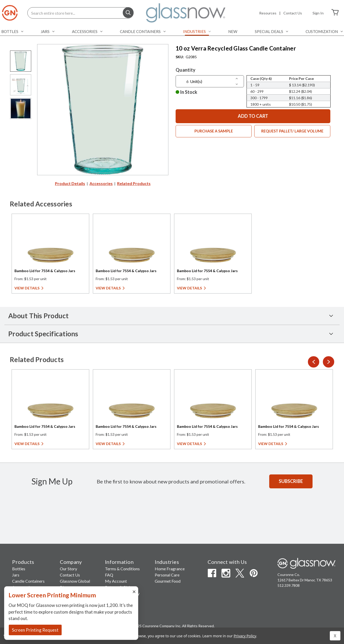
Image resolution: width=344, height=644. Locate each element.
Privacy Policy (245, 636)
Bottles (12, 31)
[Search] (128, 13)
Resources (268, 13)
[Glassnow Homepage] (306, 563)
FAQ (109, 575)
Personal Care (167, 575)
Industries (197, 31)
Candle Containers (143, 31)
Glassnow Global (75, 581)
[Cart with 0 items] (335, 13)
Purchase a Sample (214, 131)
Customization (324, 31)
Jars (48, 31)
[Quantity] (184, 81)
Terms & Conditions (122, 569)
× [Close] (134, 591)
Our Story (68, 569)
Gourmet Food (168, 581)
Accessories (87, 31)
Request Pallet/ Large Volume (292, 131)
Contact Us (293, 13)
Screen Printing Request (35, 630)
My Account (116, 581)
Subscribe (291, 481)
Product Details (70, 183)
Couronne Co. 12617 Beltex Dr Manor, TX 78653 (305, 577)
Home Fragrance (170, 569)
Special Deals (271, 31)
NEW (233, 31)
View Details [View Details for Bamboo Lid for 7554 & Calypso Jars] (27, 288)
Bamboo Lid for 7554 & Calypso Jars (45, 271)
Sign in (318, 13)
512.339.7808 (289, 585)
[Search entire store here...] (80, 13)
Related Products (134, 183)
